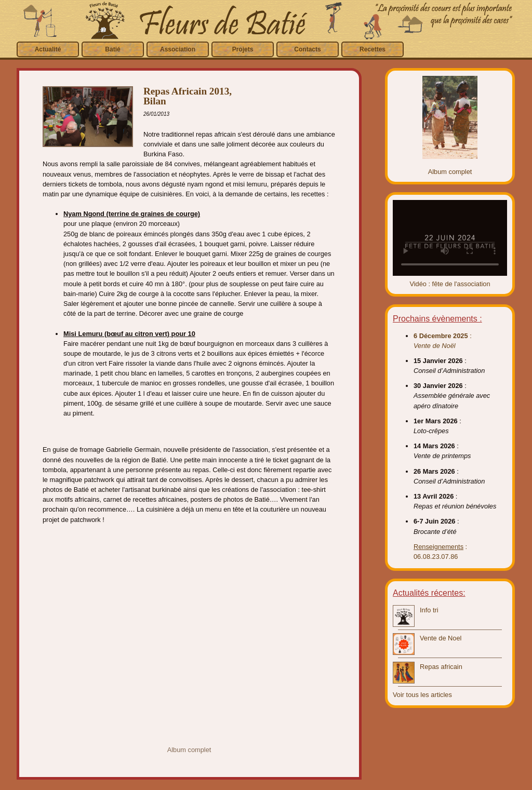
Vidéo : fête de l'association (450, 284)
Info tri (429, 610)
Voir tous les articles (422, 695)
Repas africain (441, 667)
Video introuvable (450, 238)
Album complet (189, 750)
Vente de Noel (441, 638)
